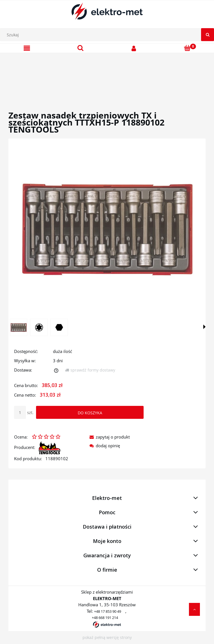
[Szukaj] (208, 35)
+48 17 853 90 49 (108, 611)
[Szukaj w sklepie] (108, 35)
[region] (107, 75)
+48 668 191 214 (105, 618)
